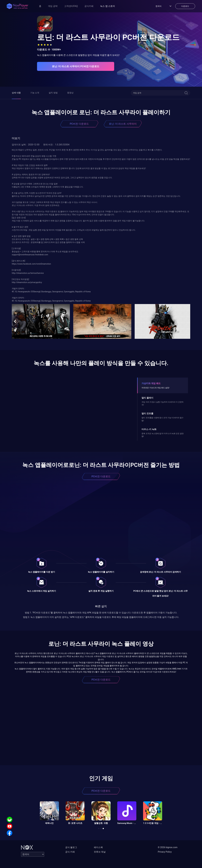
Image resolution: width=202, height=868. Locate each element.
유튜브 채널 (100, 852)
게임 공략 (53, 6)
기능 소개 (35, 93)
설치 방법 (53, 93)
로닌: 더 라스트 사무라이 (123, 124)
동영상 (70, 93)
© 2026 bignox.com (168, 847)
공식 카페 (70, 852)
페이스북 (98, 847)
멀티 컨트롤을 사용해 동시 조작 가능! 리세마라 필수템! (163, 419)
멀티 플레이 (147, 398)
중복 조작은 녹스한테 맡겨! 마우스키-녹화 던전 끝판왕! (163, 435)
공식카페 (89, 6)
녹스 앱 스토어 (108, 6)
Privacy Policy (165, 852)
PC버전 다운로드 (79, 124)
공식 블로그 (71, 847)
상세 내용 (16, 93)
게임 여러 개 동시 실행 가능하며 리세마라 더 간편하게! (163, 403)
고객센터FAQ (71, 6)
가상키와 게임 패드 (151, 383)
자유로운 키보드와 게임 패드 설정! (155, 388)
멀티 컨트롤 (147, 413)
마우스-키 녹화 (149, 429)
